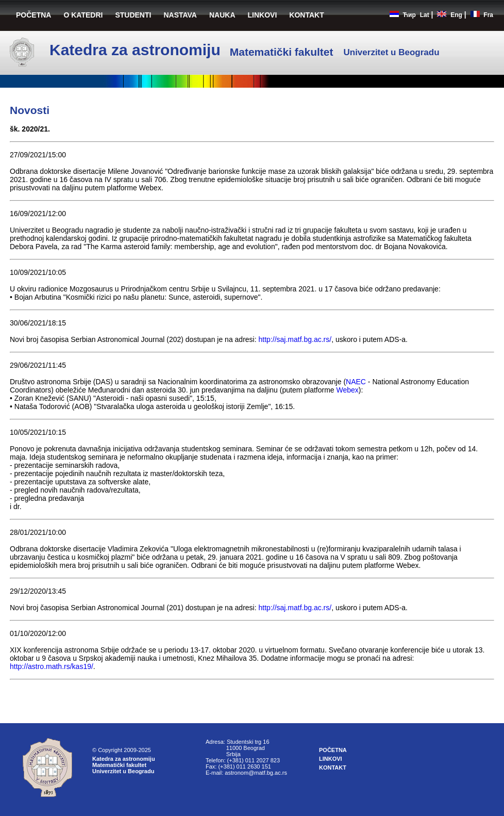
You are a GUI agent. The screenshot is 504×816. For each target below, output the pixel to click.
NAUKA (222, 15)
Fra (488, 15)
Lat (425, 15)
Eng (456, 15)
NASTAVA (180, 15)
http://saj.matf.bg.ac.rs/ (295, 339)
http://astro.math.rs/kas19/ (52, 666)
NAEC (356, 382)
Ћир (409, 15)
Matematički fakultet (119, 765)
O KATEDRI (83, 15)
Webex (348, 390)
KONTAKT (306, 15)
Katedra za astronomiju (124, 759)
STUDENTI (133, 15)
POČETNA (33, 15)
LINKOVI (263, 15)
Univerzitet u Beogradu (123, 771)
